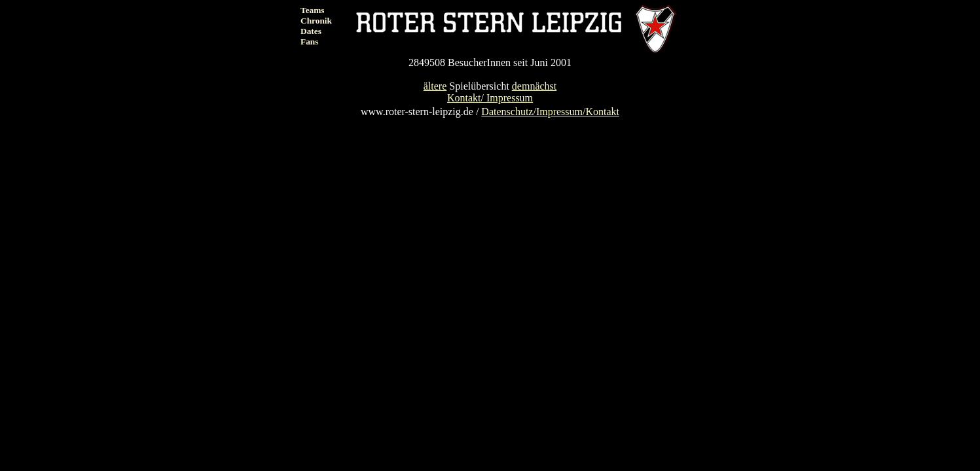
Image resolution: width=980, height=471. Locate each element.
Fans (309, 42)
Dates (311, 31)
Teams (313, 10)
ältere (435, 86)
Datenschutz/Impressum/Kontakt (550, 112)
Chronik (316, 21)
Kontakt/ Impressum (490, 98)
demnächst (534, 86)
